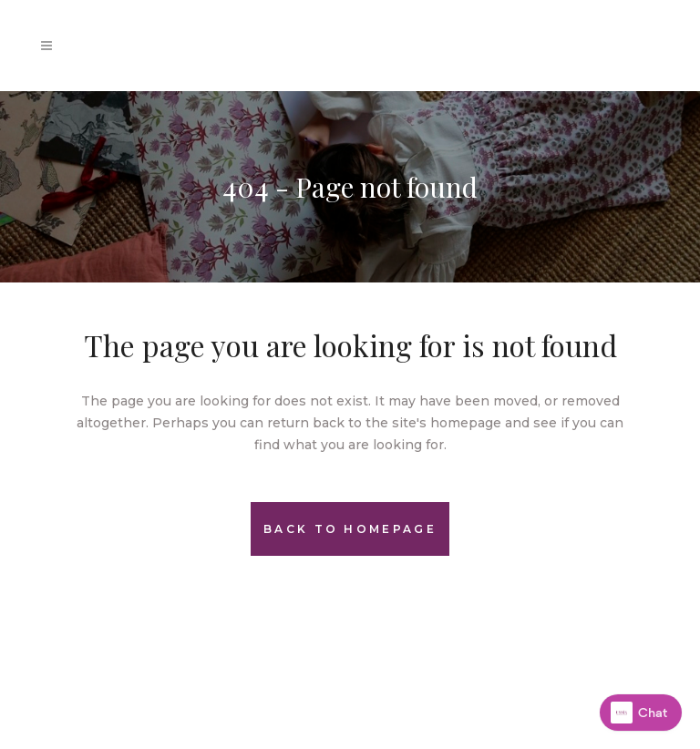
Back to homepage (350, 529)
